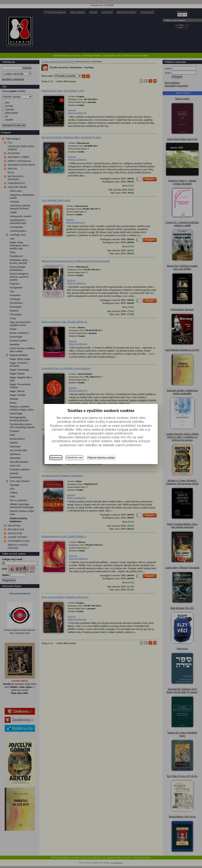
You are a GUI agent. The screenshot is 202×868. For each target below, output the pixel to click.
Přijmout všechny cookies (101, 458)
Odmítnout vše (74, 458)
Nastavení (56, 458)
